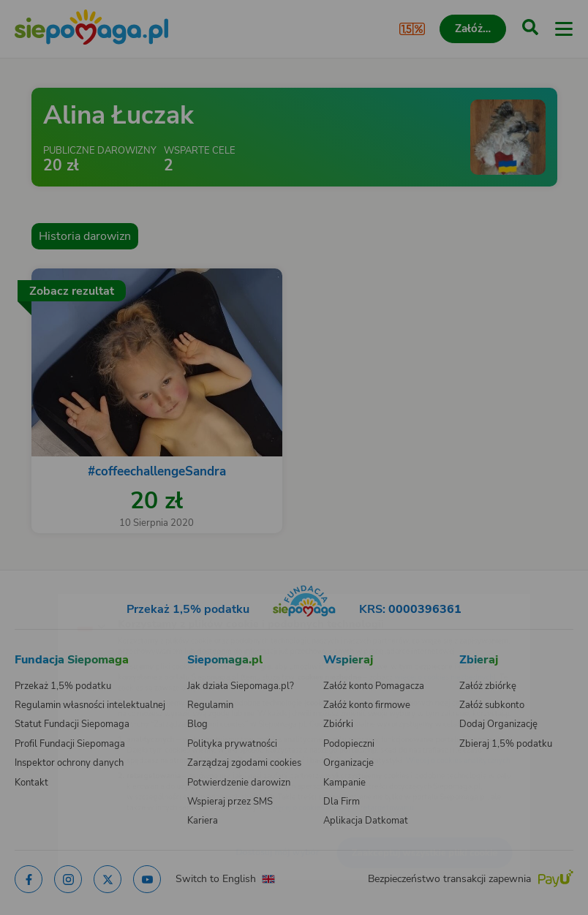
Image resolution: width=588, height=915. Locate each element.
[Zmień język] (41, 600)
